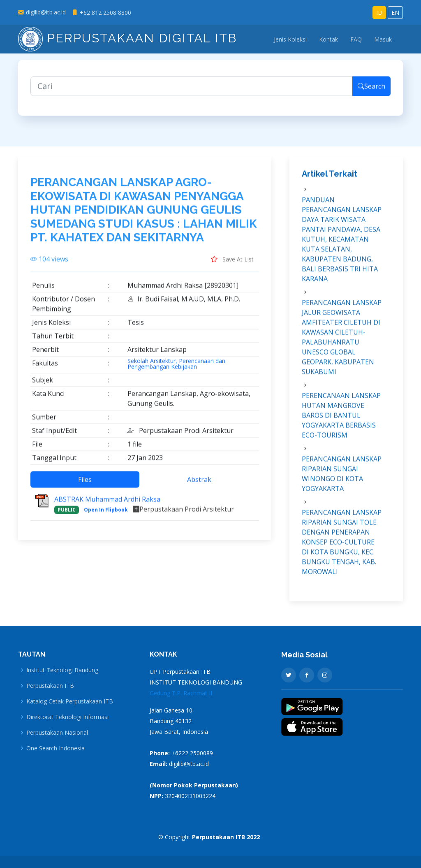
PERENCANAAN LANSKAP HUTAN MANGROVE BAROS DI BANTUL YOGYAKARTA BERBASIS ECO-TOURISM (341, 421)
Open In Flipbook (106, 516)
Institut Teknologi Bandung (62, 670)
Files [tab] (85, 485)
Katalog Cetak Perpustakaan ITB (70, 701)
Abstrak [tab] (199, 485)
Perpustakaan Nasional (57, 733)
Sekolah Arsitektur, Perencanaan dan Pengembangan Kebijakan (176, 370)
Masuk (383, 39)
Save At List (232, 265)
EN (395, 13)
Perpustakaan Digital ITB (127, 38)
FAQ (356, 39)
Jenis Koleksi (290, 39)
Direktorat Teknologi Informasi (67, 717)
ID (379, 13)
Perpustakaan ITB (50, 686)
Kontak (328, 39)
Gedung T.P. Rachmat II (181, 693)
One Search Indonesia (56, 748)
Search (371, 92)
